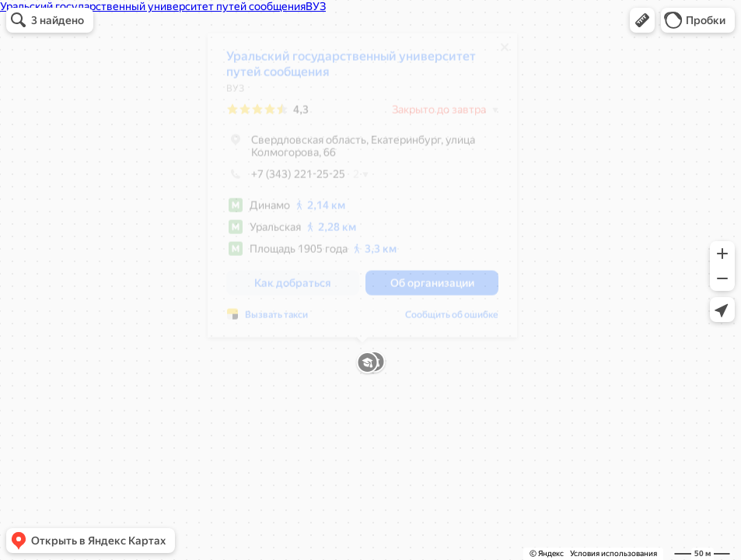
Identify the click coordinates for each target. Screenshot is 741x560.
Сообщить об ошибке (452, 320)
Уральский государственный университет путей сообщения (351, 70)
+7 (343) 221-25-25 (286, 180)
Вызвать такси (276, 320)
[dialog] (362, 191)
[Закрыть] (505, 53)
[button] (642, 20)
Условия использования (613, 553)
